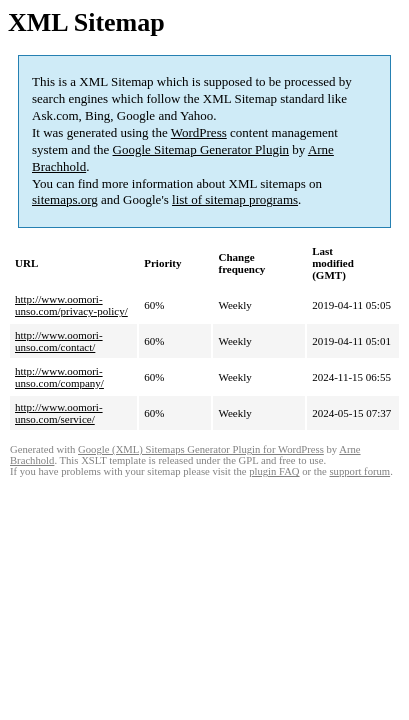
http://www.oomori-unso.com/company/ (59, 377)
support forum (359, 471)
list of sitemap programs (235, 199)
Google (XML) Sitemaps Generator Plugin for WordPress (201, 449)
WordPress (199, 132)
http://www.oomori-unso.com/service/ (59, 413)
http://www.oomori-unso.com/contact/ (59, 341)
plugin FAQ (274, 471)
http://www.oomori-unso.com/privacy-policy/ (71, 305)
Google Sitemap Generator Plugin (201, 149)
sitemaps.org (65, 199)
